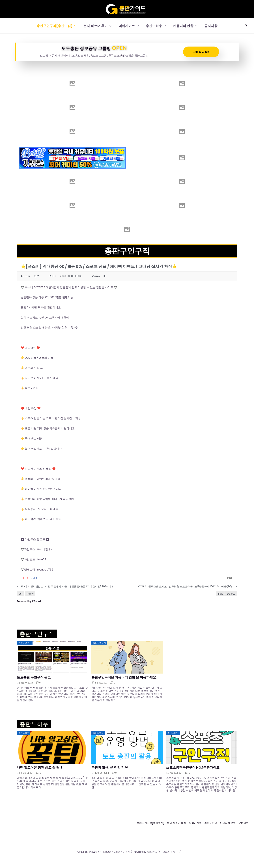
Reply (30, 594)
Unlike (36, 578)
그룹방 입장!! (201, 52)
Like (25, 578)
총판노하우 (155, 26)
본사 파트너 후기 (99, 26)
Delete (231, 594)
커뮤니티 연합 (184, 26)
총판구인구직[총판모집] (58, 26)
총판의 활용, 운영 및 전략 (110, 768)
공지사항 (209, 26)
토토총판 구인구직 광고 (34, 677)
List (21, 594)
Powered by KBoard (29, 601)
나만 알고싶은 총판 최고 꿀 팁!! (39, 768)
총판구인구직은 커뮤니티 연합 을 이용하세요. (124, 677)
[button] (76, 26)
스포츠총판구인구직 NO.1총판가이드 (193, 768)
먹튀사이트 (129, 26)
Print (229, 578)
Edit (220, 594)
